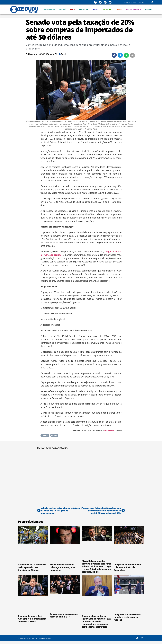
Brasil (96, 9)
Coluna (149, 9)
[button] (114, 55)
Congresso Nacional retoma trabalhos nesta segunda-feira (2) (128, 617)
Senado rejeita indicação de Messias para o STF (64, 615)
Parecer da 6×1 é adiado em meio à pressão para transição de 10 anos (32, 567)
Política (54, 435)
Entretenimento (134, 9)
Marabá (62, 9)
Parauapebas (49, 9)
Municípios (84, 9)
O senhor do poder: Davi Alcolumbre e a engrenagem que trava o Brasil (32, 619)
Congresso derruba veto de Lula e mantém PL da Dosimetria (127, 567)
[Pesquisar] (152, 2)
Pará (73, 9)
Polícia (119, 9)
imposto (45, 435)
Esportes (107, 9)
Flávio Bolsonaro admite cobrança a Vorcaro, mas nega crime (62, 567)
